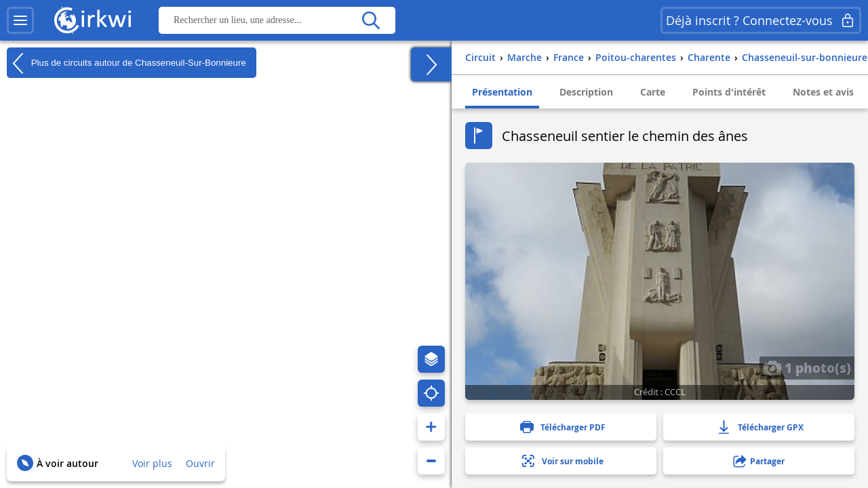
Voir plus (152, 463)
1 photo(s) (807, 367)
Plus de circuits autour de (126, 63)
